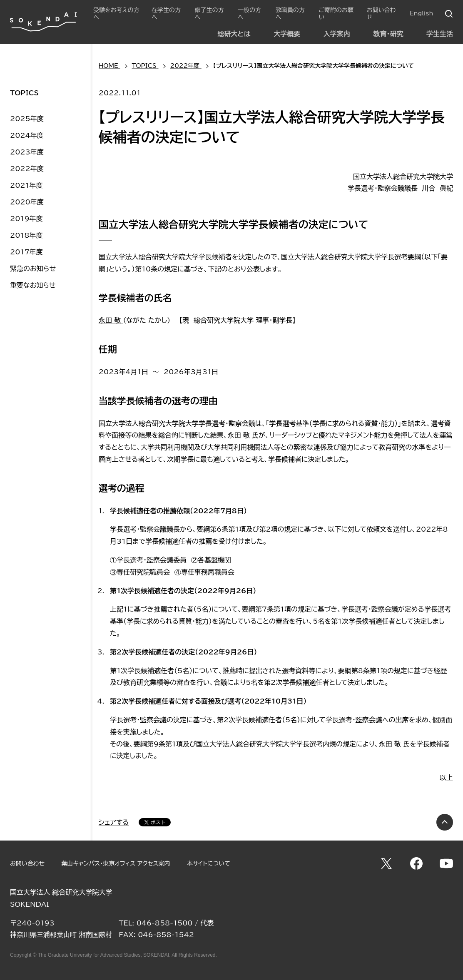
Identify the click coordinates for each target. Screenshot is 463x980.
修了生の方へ (209, 14)
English (421, 13)
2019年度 (26, 219)
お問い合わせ (381, 14)
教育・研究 (388, 34)
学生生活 (440, 34)
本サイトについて (209, 863)
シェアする (114, 822)
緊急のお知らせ (33, 269)
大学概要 (287, 34)
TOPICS (24, 93)
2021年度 (26, 185)
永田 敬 (111, 320)
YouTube (446, 863)
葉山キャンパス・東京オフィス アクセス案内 (116, 863)
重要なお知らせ (33, 285)
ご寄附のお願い (336, 14)
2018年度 (26, 235)
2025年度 (27, 119)
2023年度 (27, 152)
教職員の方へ (290, 14)
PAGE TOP (445, 822)
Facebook (416, 863)
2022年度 (27, 169)
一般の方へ (249, 14)
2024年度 (27, 135)
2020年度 (27, 202)
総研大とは (234, 34)
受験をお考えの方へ (116, 14)
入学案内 (337, 34)
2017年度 (26, 252)
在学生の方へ (166, 14)
